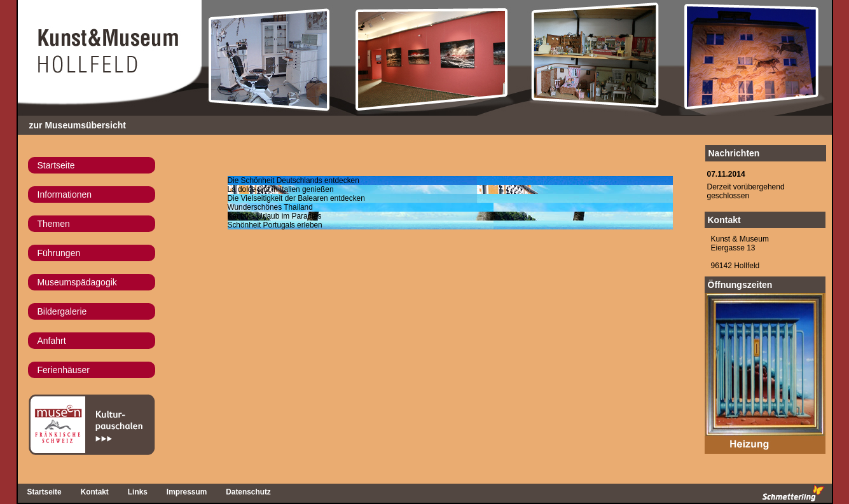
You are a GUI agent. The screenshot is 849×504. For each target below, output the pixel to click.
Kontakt (724, 220)
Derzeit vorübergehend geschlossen (746, 191)
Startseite (56, 165)
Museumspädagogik (77, 282)
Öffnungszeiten (740, 285)
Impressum (187, 492)
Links (138, 492)
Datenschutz (248, 492)
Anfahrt (52, 341)
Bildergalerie (62, 311)
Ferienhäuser (64, 370)
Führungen (59, 253)
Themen (54, 224)
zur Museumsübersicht (78, 125)
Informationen (65, 194)
